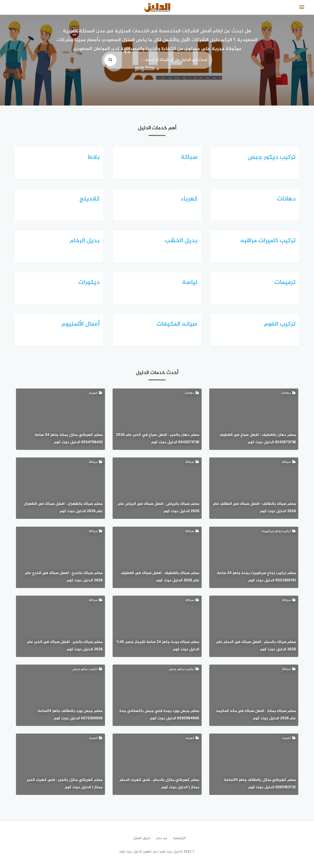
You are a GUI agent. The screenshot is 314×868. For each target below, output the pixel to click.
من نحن (161, 838)
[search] (110, 60)
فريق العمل (142, 838)
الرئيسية (179, 838)
